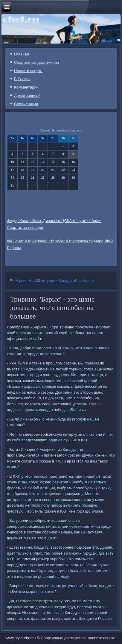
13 (43, 162)
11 (23, 162)
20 (43, 170)
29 (63, 178)
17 (12, 170)
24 (12, 178)
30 (73, 178)
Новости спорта (28, 71)
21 (53, 170)
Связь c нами (26, 104)
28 (53, 178)
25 (23, 178)
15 (63, 162)
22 (63, 170)
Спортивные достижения (36, 62)
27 (43, 178)
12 (33, 162)
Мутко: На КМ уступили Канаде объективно (55, 281)
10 (12, 162)
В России (22, 79)
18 (23, 170)
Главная (21, 54)
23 (73, 170)
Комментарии (26, 87)
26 (33, 178)
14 (53, 162)
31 (12, 186)
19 (33, 170)
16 (73, 162)
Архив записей (27, 96)
